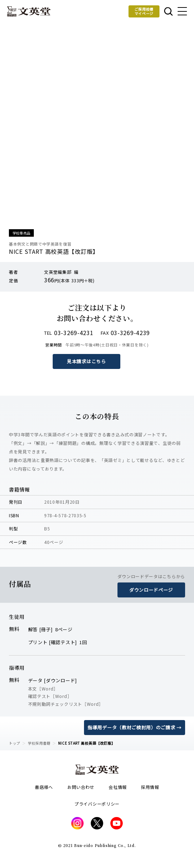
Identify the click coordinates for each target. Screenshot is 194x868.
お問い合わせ (81, 787)
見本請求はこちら (86, 361)
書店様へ (44, 787)
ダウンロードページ (151, 590)
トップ (15, 743)
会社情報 (118, 787)
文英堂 (29, 11)
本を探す (168, 11)
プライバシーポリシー (97, 804)
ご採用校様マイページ (144, 11)
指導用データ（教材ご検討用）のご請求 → (135, 727)
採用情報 (150, 787)
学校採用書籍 (39, 743)
